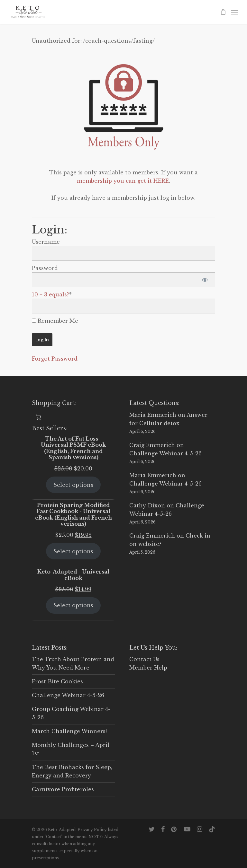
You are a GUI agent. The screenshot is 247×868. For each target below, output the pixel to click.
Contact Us (144, 659)
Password (45, 268)
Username (46, 242)
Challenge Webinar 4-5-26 (165, 453)
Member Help (148, 668)
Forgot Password (55, 359)
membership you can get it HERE (123, 181)
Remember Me (55, 321)
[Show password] (205, 280)
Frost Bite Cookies (57, 681)
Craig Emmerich (152, 445)
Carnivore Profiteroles (63, 789)
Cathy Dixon (147, 505)
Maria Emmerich (153, 415)
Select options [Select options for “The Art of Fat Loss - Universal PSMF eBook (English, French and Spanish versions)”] (73, 485)
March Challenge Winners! (69, 731)
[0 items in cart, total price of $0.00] (38, 417)
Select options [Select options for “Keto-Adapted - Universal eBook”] (73, 605)
